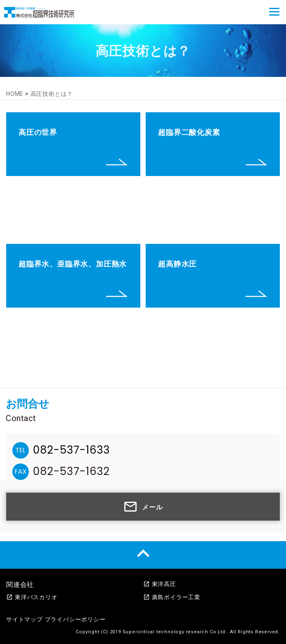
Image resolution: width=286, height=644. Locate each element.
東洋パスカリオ (32, 597)
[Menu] (274, 12)
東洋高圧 (160, 584)
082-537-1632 (71, 471)
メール (143, 507)
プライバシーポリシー (75, 619)
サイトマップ (24, 619)
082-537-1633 (71, 450)
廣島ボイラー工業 (172, 597)
